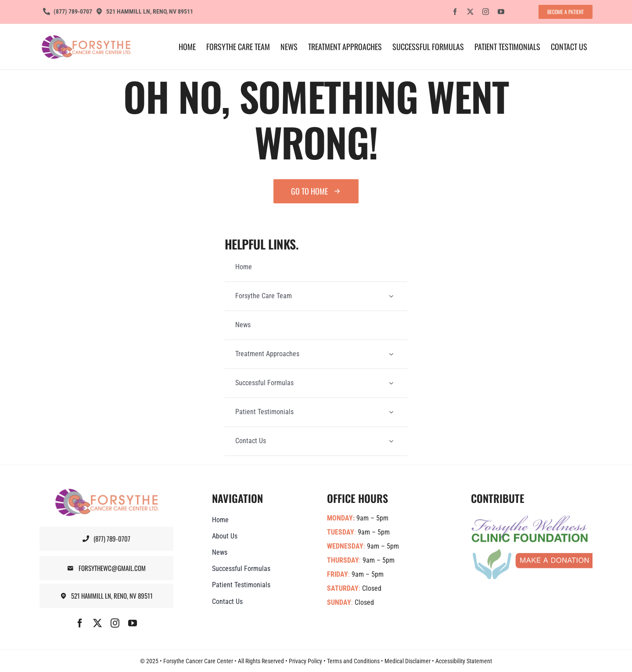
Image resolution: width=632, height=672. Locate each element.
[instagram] (486, 12)
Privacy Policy (305, 661)
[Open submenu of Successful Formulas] (391, 383)
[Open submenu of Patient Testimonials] (391, 412)
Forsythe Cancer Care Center (198, 661)
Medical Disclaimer (408, 661)
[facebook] (455, 12)
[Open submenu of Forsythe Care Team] (391, 296)
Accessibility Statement (464, 661)
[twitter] (470, 12)
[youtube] (501, 12)
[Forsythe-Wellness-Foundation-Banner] (532, 519)
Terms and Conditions (353, 661)
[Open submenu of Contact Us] (391, 441)
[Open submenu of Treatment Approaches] (391, 354)
